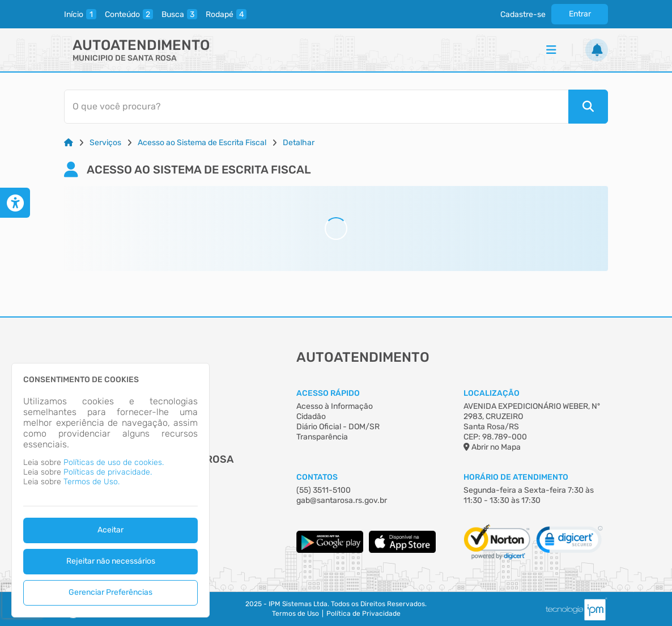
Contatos (317, 477)
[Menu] (551, 50)
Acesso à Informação (335, 406)
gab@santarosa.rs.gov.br (342, 500)
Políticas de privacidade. (108, 472)
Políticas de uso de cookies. (114, 462)
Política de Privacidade (363, 614)
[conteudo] (129, 14)
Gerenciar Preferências (110, 592)
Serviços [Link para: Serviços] (105, 143)
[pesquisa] (179, 14)
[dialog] (110, 490)
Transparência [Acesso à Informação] (322, 437)
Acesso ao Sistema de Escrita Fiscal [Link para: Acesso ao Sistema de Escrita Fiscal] (202, 143)
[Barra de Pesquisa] (331, 107)
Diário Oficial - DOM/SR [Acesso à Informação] (338, 427)
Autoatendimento (141, 45)
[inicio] (80, 14)
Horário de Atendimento (516, 477)
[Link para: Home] (69, 143)
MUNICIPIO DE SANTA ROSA (125, 58)
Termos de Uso (295, 614)
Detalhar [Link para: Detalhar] (299, 143)
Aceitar (110, 530)
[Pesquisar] (588, 107)
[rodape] (226, 14)
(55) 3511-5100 (324, 490)
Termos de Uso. (92, 482)
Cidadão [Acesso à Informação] (311, 416)
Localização (492, 393)
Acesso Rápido (328, 393)
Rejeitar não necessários (111, 561)
